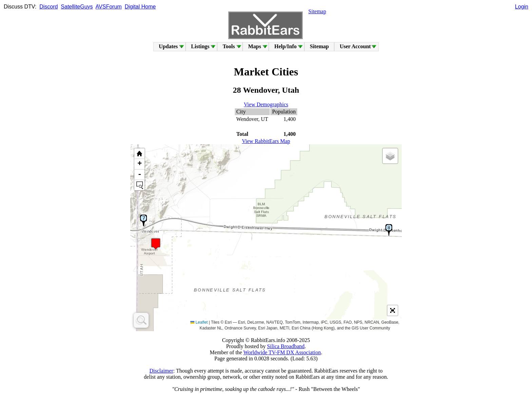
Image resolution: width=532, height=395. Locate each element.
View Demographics (266, 104)
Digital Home (140, 7)
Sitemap (317, 11)
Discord (49, 7)
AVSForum (109, 7)
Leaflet (199, 322)
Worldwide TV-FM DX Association (282, 352)
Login (522, 7)
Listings (200, 46)
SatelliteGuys (77, 7)
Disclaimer (161, 371)
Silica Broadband (286, 346)
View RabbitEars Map (266, 141)
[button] (156, 244)
